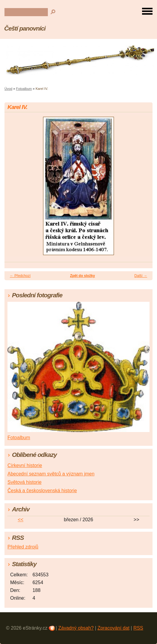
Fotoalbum (24, 89)
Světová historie (25, 482)
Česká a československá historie (42, 491)
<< (20, 520)
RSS (138, 628)
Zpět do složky (82, 276)
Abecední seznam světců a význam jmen (51, 474)
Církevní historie (25, 465)
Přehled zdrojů (23, 547)
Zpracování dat (113, 628)
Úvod (8, 89)
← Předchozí (20, 276)
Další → (141, 276)
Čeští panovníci (25, 28)
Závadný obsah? (76, 628)
